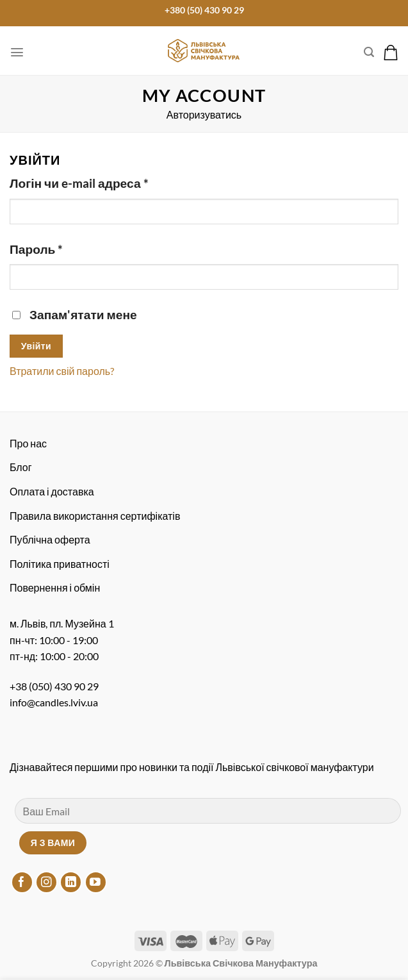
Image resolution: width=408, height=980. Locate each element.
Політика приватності (60, 564)
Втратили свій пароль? (62, 371)
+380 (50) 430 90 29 (204, 10)
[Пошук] (369, 52)
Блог (21, 467)
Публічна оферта (50, 539)
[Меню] (17, 52)
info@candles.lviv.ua (54, 702)
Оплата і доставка (52, 491)
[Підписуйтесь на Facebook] (22, 882)
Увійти (36, 346)
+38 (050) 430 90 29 (54, 686)
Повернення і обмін (55, 587)
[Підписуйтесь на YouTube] (96, 882)
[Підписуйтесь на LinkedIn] (71, 882)
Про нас (28, 443)
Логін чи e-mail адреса (79, 183)
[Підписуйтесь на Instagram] (46, 882)
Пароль (36, 249)
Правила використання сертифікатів (95, 516)
